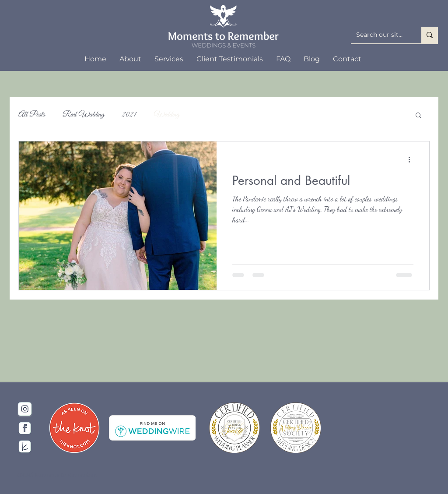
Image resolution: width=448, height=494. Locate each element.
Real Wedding (83, 115)
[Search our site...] (380, 35)
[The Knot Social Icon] (25, 446)
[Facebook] (25, 428)
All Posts (32, 115)
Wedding (167, 115)
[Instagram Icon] (25, 410)
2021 (129, 115)
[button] (418, 116)
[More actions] (412, 159)
